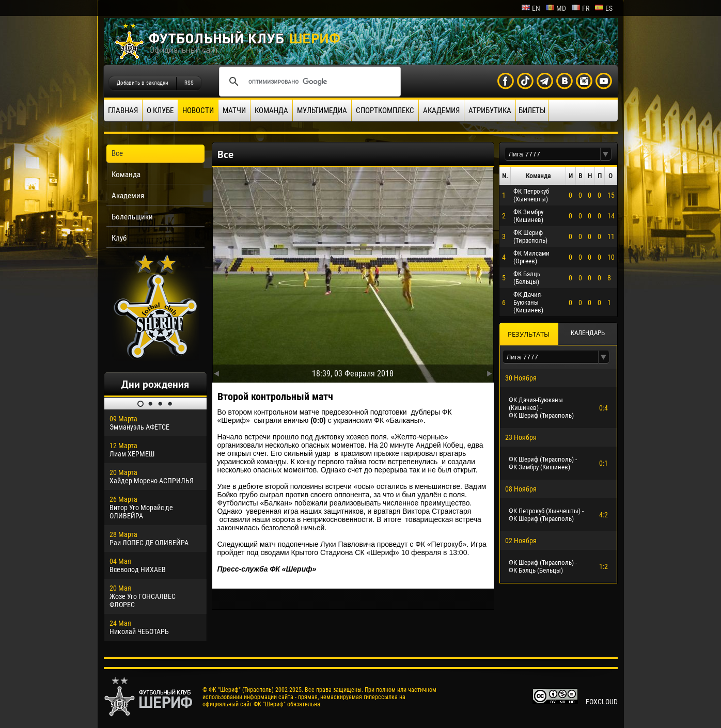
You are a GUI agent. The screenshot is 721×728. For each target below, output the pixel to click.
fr (580, 8)
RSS (189, 83)
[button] (606, 154)
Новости (198, 110)
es (604, 8)
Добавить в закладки (143, 83)
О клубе (160, 110)
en (531, 8)
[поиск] (308, 82)
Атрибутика (490, 110)
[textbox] (553, 154)
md (556, 8)
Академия (441, 110)
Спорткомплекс (385, 110)
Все (117, 153)
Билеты (532, 110)
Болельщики (132, 217)
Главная (123, 110)
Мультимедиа (322, 110)
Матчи (234, 110)
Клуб (119, 238)
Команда (271, 110)
